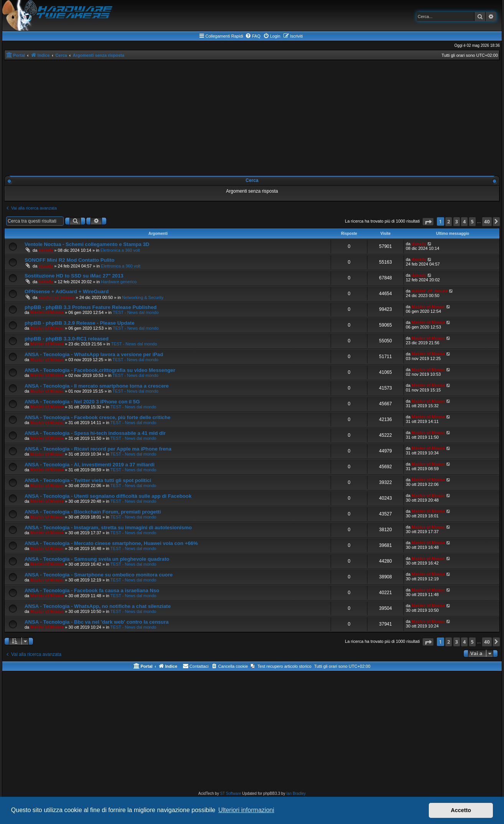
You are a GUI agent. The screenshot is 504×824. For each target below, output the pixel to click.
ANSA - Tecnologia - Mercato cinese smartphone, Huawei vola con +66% (111, 543)
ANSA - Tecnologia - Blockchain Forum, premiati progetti (93, 512)
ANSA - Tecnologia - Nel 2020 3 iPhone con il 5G (82, 402)
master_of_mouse (56, 297)
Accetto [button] (461, 810)
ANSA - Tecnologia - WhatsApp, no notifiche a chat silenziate (98, 606)
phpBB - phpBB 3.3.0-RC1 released (67, 339)
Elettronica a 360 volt (120, 250)
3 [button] (457, 221)
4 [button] (464, 221)
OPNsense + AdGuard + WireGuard (67, 291)
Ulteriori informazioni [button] (246, 810)
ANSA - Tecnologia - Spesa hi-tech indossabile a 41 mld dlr (95, 433)
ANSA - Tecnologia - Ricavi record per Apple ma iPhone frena (98, 449)
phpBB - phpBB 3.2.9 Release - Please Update (80, 323)
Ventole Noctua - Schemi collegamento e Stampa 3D (87, 244)
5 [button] (472, 221)
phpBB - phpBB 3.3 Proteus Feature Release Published (91, 307)
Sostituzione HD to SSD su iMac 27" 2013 (74, 276)
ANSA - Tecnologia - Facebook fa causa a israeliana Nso (92, 590)
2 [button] (449, 221)
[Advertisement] (252, 118)
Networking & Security (143, 297)
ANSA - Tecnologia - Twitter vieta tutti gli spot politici (88, 480)
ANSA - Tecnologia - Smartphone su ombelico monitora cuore (99, 575)
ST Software (231, 793)
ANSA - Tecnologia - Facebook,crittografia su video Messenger (100, 370)
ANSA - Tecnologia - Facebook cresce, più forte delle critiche (97, 417)
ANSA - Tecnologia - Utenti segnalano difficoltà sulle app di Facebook (108, 496)
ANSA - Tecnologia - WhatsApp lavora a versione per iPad (94, 354)
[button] (428, 222)
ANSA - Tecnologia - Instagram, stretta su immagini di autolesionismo (108, 528)
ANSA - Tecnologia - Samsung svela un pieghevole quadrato (97, 559)
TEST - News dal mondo (136, 312)
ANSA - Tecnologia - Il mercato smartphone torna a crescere (97, 386)
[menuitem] (253, 36)
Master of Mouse (47, 312)
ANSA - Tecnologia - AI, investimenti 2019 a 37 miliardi (90, 465)
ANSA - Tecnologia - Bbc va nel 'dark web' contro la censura (97, 622)
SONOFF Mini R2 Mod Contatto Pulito (69, 260)
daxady (46, 250)
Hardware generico (119, 282)
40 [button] (487, 221)
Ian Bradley (296, 793)
